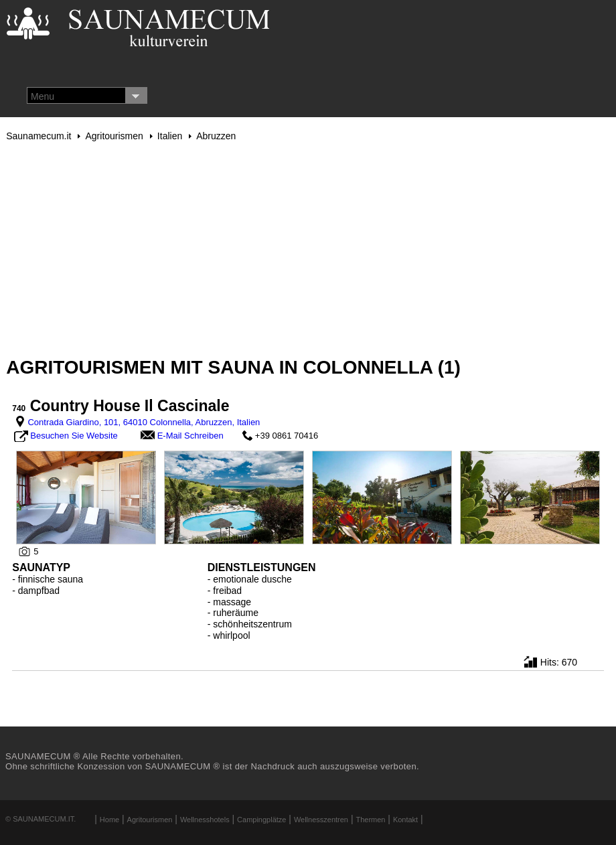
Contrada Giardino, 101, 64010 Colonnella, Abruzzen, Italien (144, 422)
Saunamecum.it (38, 136)
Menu (43, 96)
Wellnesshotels (205, 820)
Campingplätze (261, 820)
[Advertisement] (308, 249)
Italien (170, 136)
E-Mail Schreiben (190, 436)
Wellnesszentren (321, 820)
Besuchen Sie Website (74, 436)
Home (109, 820)
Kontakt (405, 820)
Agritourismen (114, 136)
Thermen (370, 820)
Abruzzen (216, 136)
